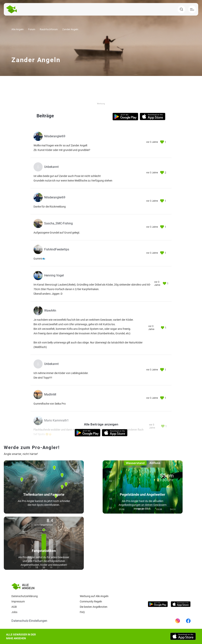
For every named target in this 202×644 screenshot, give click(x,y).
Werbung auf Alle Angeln (94, 596)
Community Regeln (91, 601)
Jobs (14, 612)
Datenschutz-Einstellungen (29, 621)
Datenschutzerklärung (25, 596)
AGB (14, 607)
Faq (82, 612)
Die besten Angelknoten (94, 607)
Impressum (18, 601)
